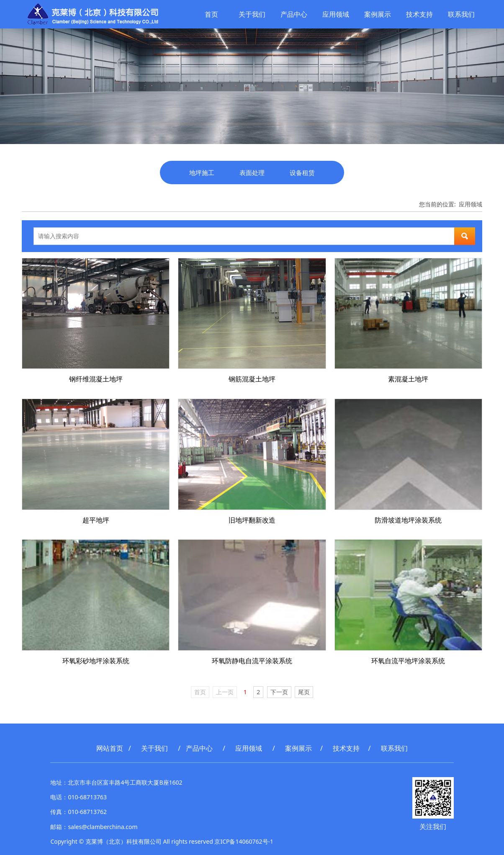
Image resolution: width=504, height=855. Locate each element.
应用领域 (335, 14)
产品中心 (293, 14)
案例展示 (377, 14)
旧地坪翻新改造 (252, 520)
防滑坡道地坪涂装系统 (408, 520)
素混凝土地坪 (408, 379)
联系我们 (460, 14)
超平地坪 (96, 520)
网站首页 (110, 748)
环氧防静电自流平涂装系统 (252, 661)
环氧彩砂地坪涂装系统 (96, 661)
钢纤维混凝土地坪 (96, 379)
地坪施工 (202, 173)
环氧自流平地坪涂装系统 (408, 661)
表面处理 (252, 173)
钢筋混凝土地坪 (252, 379)
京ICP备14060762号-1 (244, 841)
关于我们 (251, 14)
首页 (211, 14)
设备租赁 (302, 173)
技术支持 (419, 14)
